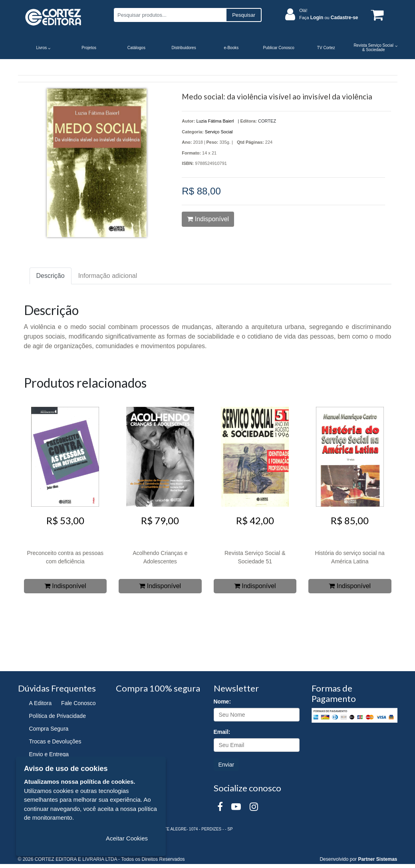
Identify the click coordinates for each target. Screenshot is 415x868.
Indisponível (208, 219)
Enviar (226, 765)
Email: (222, 732)
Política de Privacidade (58, 716)
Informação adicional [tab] (108, 276)
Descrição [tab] (51, 276)
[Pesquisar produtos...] (170, 15)
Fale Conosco (78, 703)
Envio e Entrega (49, 754)
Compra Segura (49, 729)
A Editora (41, 703)
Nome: (222, 702)
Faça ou (329, 18)
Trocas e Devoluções (55, 741)
